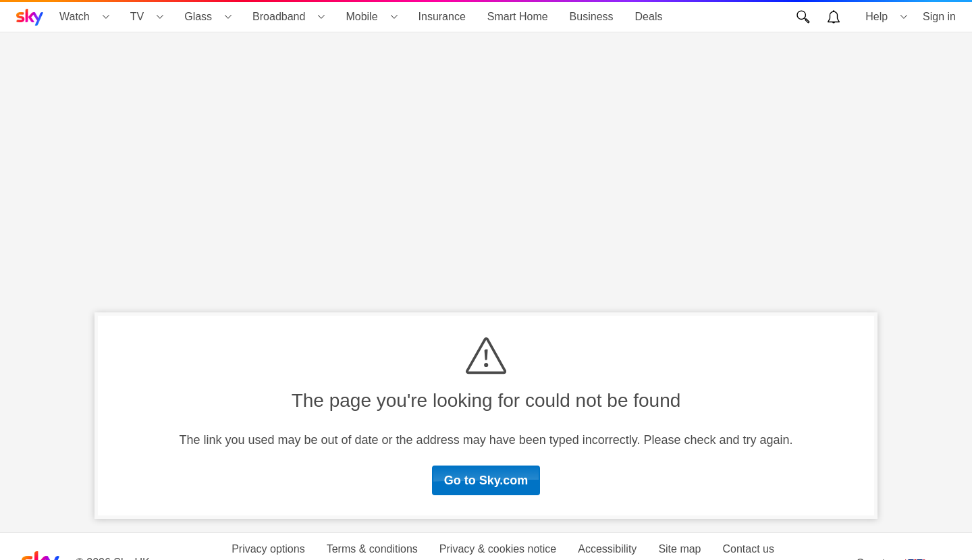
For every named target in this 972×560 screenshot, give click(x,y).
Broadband (279, 17)
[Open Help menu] (904, 17)
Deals (649, 17)
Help (876, 17)
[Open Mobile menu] (394, 17)
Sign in (939, 17)
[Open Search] (803, 17)
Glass (198, 17)
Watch (75, 17)
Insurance (442, 17)
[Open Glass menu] (228, 17)
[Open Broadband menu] (321, 17)
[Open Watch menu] (106, 17)
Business (592, 17)
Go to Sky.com (486, 480)
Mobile (361, 17)
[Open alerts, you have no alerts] (834, 17)
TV (137, 17)
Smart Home (518, 17)
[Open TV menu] (160, 17)
